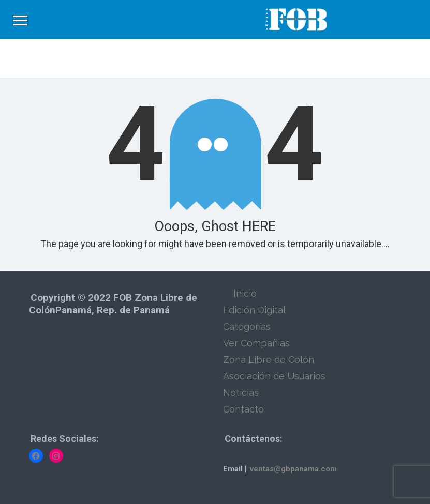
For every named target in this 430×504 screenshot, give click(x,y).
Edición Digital (254, 310)
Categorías (247, 326)
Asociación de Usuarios (274, 376)
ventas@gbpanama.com (293, 469)
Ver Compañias (256, 343)
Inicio (245, 293)
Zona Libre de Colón (269, 360)
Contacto (243, 409)
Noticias (241, 393)
